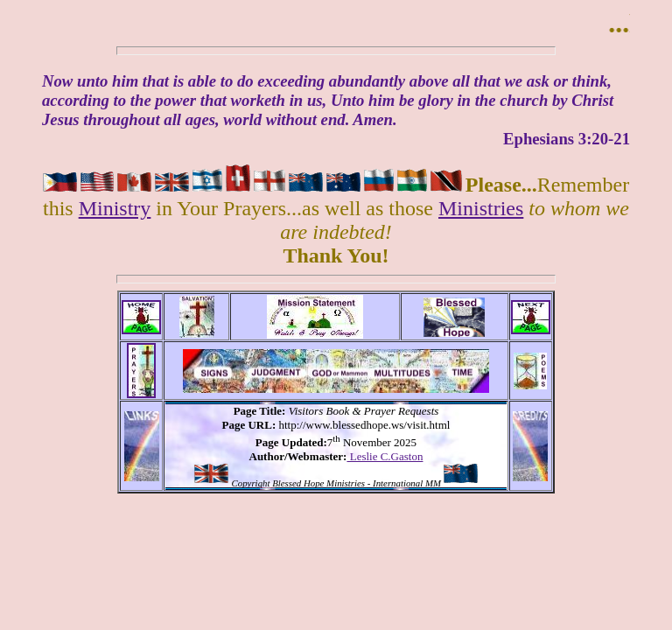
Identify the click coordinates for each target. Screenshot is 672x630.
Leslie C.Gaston (385, 456)
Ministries (481, 208)
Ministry (115, 208)
